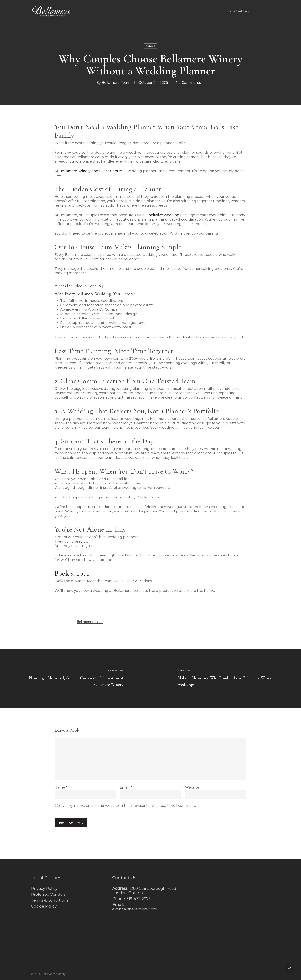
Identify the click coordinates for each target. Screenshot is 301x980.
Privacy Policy (44, 888)
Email (126, 787)
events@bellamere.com (135, 909)
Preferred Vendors (48, 894)
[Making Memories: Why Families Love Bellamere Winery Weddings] (226, 679)
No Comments (188, 83)
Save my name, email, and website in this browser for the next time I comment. (127, 806)
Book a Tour (72, 573)
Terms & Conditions (50, 900)
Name (61, 787)
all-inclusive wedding (161, 215)
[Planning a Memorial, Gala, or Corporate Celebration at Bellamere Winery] (75, 679)
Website (192, 787)
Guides (150, 46)
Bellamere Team (116, 83)
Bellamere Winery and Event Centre (91, 171)
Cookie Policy (44, 906)
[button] (265, 11)
